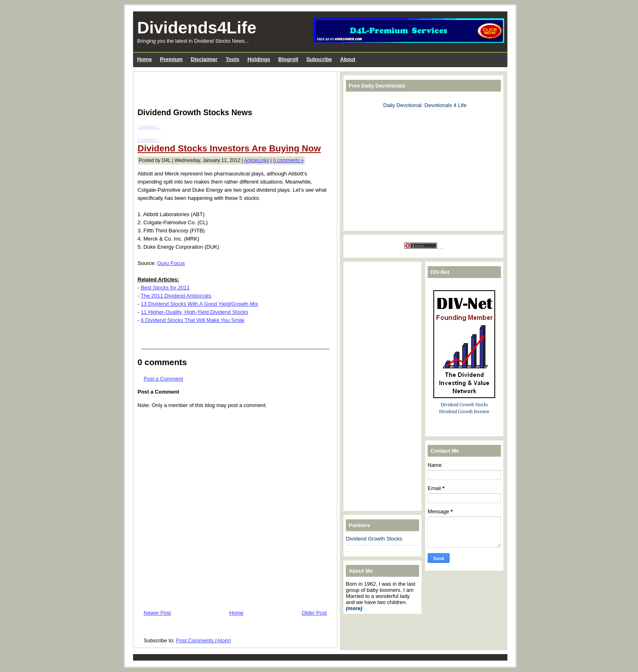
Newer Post (157, 613)
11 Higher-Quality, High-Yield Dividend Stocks (194, 312)
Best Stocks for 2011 (165, 288)
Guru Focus (171, 263)
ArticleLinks (257, 160)
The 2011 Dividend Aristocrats (176, 296)
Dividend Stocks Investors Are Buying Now (229, 148)
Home (237, 613)
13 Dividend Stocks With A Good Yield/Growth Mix (199, 304)
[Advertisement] (233, 88)
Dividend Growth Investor (464, 412)
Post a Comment (163, 379)
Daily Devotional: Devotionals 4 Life (425, 105)
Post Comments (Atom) (204, 640)
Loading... (149, 127)
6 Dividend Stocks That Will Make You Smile (193, 320)
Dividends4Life (197, 28)
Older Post (314, 613)
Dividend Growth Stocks (374, 539)
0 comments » (288, 160)
